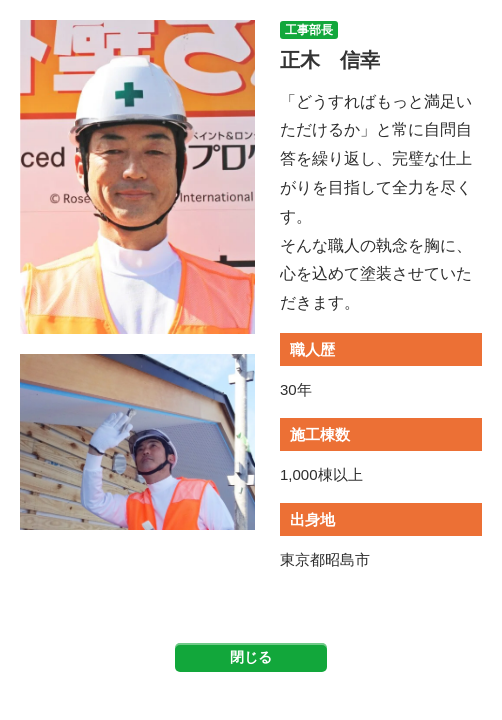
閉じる (251, 657)
